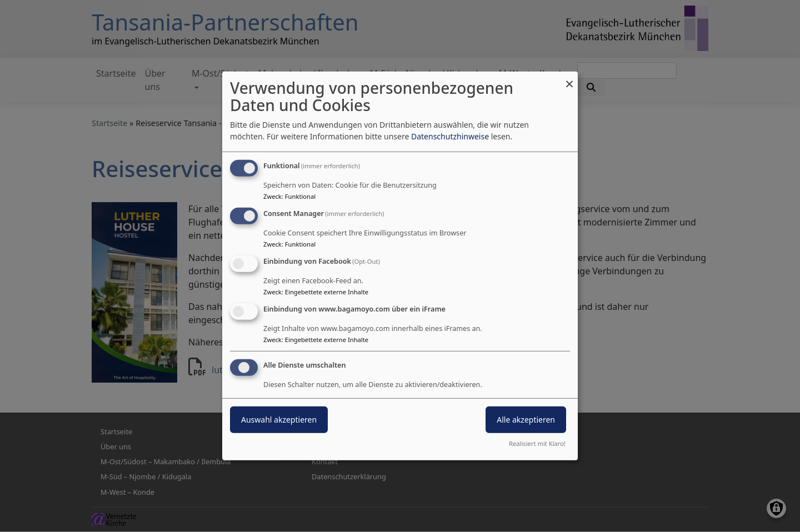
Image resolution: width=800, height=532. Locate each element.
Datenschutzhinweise (450, 136)
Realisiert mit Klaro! (537, 443)
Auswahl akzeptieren (279, 419)
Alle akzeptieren (526, 419)
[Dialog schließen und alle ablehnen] (569, 79)
